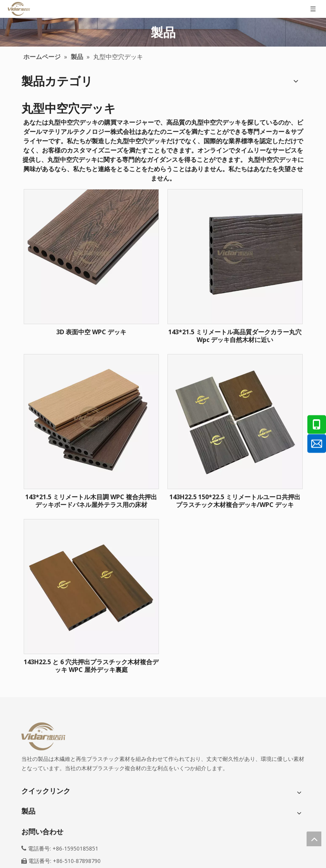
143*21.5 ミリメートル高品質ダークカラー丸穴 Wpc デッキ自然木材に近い (235, 336)
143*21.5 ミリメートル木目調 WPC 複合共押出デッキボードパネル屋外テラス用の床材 (91, 501)
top (314, 839)
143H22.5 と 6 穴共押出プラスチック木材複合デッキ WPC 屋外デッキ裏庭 (91, 666)
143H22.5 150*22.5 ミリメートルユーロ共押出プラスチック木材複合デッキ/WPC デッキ (235, 501)
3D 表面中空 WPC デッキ (91, 332)
